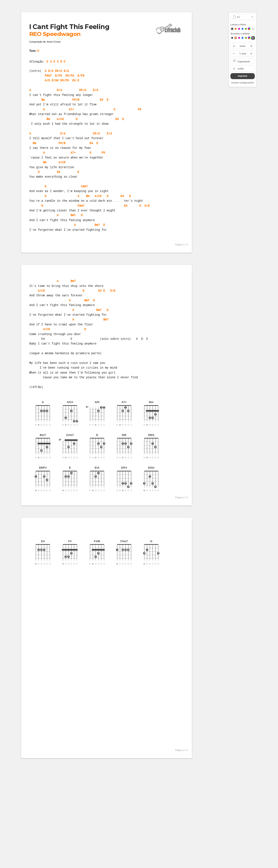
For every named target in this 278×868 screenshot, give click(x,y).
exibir (241, 69)
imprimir (242, 76)
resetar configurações (243, 83)
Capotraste (244, 62)
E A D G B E (56, 61)
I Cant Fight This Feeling (69, 27)
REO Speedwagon (55, 34)
